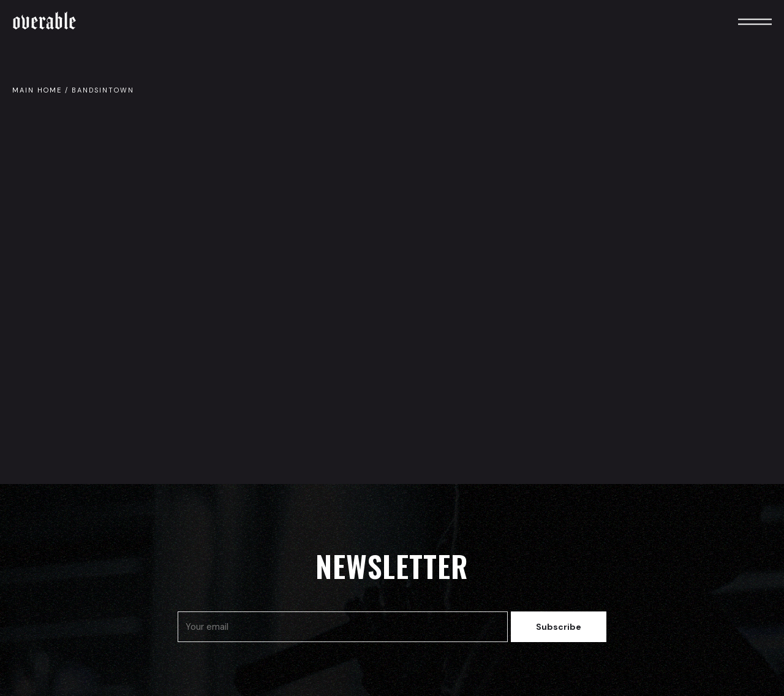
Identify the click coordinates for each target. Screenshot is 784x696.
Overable (44, 21)
